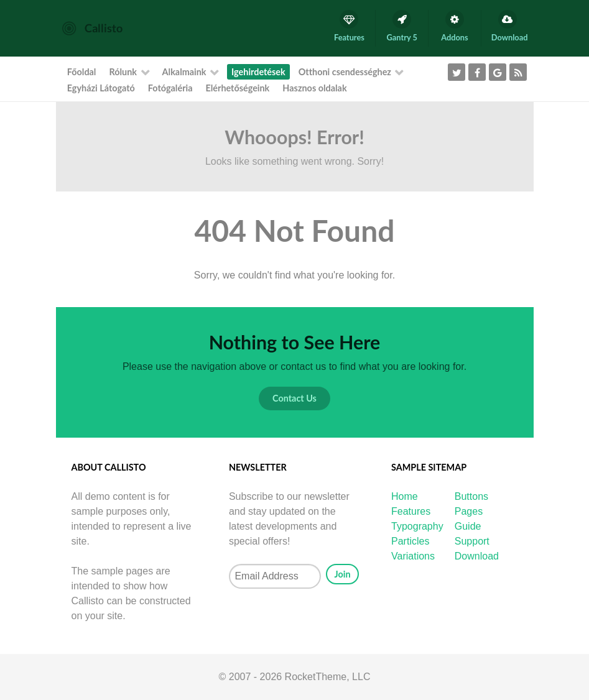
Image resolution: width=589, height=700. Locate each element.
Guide (468, 526)
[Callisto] (92, 28)
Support (472, 541)
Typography (417, 526)
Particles (410, 541)
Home (405, 496)
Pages (469, 511)
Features (411, 511)
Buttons (471, 496)
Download (477, 556)
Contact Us (294, 398)
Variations (413, 556)
